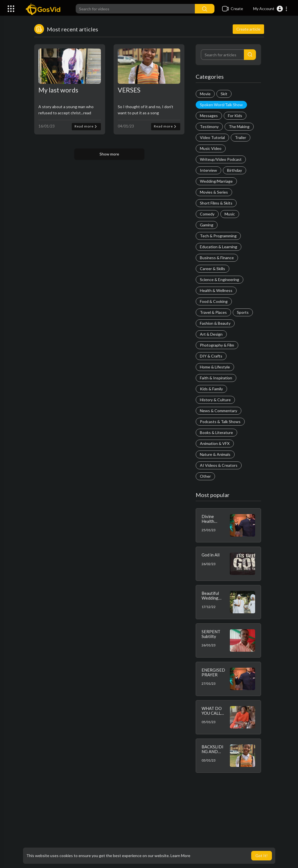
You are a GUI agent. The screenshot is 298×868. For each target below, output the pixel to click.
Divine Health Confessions (213, 521)
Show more (109, 154)
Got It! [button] (262, 856)
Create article (248, 29)
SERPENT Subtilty (211, 634)
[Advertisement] (149, 823)
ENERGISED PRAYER (213, 672)
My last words (58, 90)
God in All (211, 555)
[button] (270, 9)
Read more (86, 127)
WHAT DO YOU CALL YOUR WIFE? (212, 715)
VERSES (129, 90)
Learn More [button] (180, 856)
